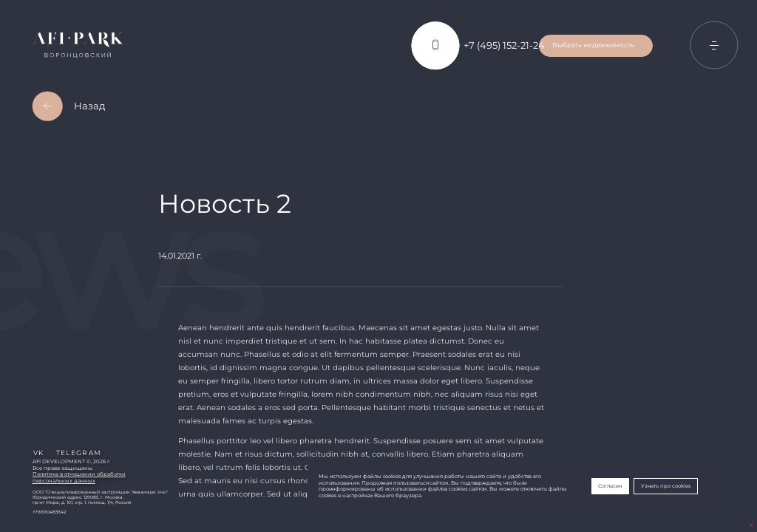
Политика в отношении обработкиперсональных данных (79, 477)
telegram (79, 453)
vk (39, 453)
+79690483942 (49, 512)
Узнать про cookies (666, 486)
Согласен (610, 486)
